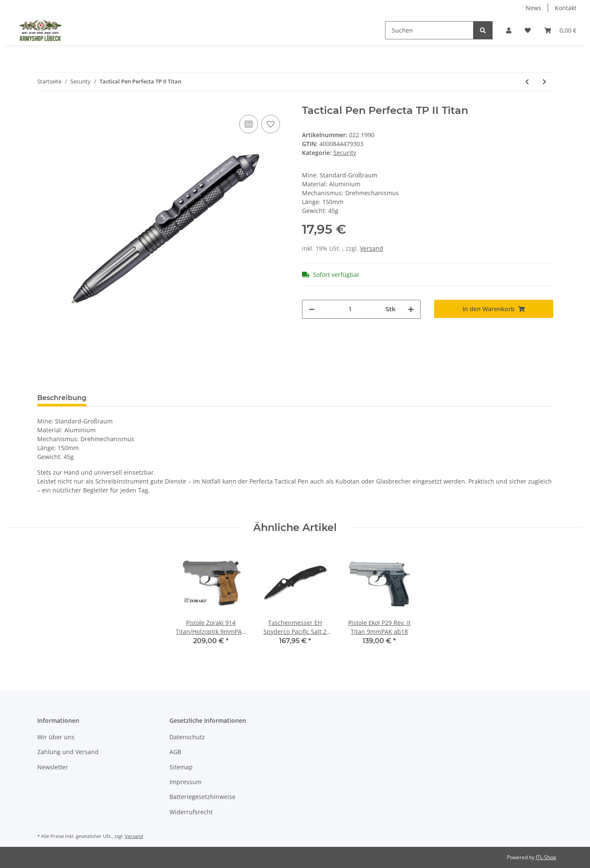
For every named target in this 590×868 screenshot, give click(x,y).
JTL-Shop (546, 857)
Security (345, 153)
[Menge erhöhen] (411, 309)
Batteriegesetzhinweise (202, 797)
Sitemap (181, 767)
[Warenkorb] (560, 30)
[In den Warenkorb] (494, 309)
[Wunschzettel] (528, 30)
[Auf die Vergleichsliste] (249, 124)
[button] (509, 30)
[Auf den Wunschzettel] (271, 124)
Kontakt (566, 8)
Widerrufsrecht (191, 812)
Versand (372, 248)
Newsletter (53, 767)
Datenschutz (187, 737)
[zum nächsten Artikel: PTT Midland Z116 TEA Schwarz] (544, 82)
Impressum (186, 782)
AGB (175, 752)
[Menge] (350, 309)
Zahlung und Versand (68, 752)
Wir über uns (56, 737)
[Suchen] (429, 30)
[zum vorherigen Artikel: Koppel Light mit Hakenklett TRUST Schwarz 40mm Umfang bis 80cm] (527, 82)
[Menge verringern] (312, 309)
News (533, 8)
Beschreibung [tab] (62, 398)
